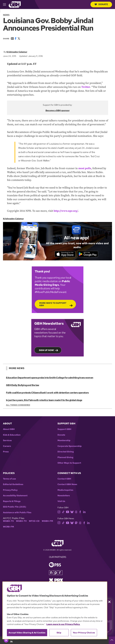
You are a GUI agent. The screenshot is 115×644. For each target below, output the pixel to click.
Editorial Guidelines (13, 485)
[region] (55, 610)
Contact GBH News (67, 485)
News (6, 15)
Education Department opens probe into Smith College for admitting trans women (49, 378)
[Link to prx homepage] (56, 580)
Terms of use (9, 479)
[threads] (76, 512)
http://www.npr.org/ (66, 211)
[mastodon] (76, 523)
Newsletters (64, 496)
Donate (101, 4)
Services (7, 441)
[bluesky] (72, 512)
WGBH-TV (8, 522)
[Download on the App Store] (64, 254)
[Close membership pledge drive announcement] (109, 602)
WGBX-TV (21, 522)
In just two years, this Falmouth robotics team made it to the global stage (44, 401)
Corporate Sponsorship (70, 447)
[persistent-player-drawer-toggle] (112, 640)
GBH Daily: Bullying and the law (23, 386)
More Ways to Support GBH (53, 304)
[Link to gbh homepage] (15, 4)
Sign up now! (46, 350)
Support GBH (64, 430)
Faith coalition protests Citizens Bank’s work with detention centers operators (47, 393)
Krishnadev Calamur (17, 52)
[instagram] (59, 512)
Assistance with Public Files (17, 513)
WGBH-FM (47, 522)
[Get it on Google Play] (88, 254)
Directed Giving (66, 452)
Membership (64, 441)
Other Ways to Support (69, 463)
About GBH (9, 430)
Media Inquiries (65, 490)
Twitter (86, 87)
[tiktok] (63, 512)
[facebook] (80, 512)
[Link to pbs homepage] (55, 565)
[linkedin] (84, 512)
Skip (59, 633)
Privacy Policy (10, 490)
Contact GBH (64, 479)
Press (6, 452)
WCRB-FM (8, 527)
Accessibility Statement (15, 496)
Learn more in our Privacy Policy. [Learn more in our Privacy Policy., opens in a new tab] (63, 624)
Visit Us (61, 502)
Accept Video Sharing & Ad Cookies (27, 633)
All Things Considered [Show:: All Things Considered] (18, 405)
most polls (85, 168)
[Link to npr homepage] (56, 573)
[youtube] (68, 512)
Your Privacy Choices (84, 633)
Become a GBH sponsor (58, 110)
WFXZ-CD (34, 522)
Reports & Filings (12, 502)
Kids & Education (12, 435)
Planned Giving (65, 458)
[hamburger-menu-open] (6, 4)
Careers (7, 447)
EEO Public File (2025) (15, 507)
